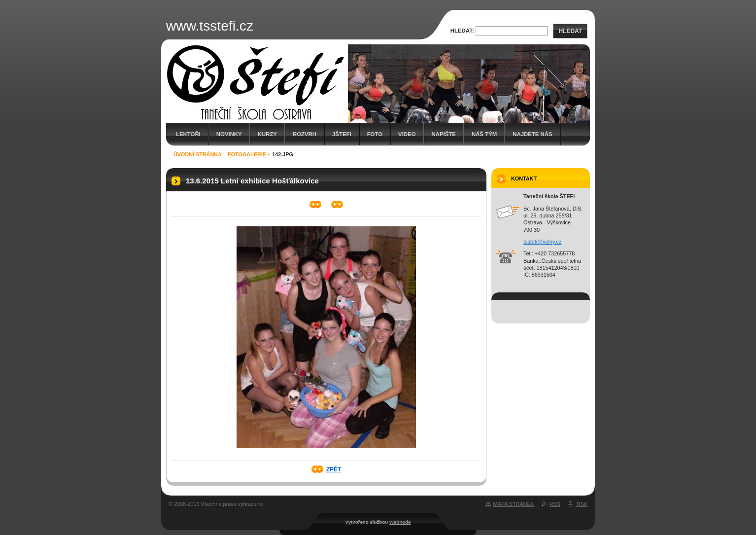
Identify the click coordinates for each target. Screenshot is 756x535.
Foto (375, 134)
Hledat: (462, 31)
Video (407, 134)
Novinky (229, 134)
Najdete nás (532, 134)
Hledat (570, 31)
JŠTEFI (342, 134)
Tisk (582, 504)
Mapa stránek (514, 504)
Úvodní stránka (198, 154)
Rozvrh (305, 134)
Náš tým (484, 134)
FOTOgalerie (247, 154)
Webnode (400, 522)
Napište (444, 134)
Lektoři (188, 134)
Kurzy (267, 134)
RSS (555, 504)
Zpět (334, 469)
